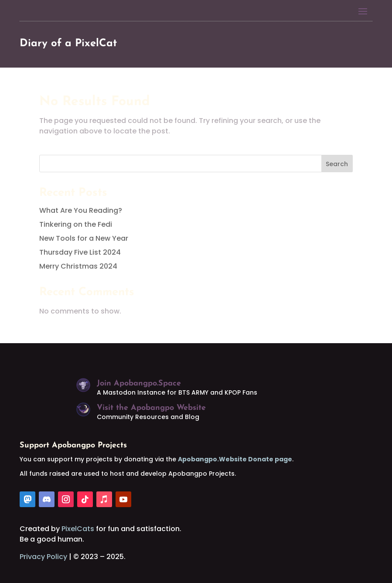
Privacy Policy (43, 557)
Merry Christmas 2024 (78, 266)
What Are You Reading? (81, 210)
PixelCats (78, 529)
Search (337, 164)
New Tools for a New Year (84, 238)
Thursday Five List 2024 (80, 252)
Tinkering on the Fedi (76, 224)
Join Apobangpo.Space (139, 384)
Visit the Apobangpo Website (151, 408)
